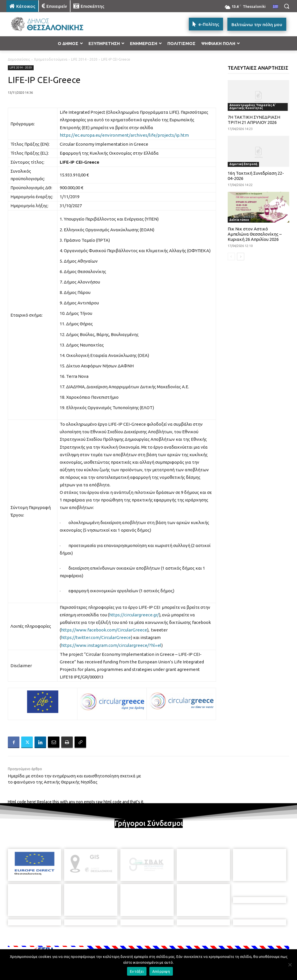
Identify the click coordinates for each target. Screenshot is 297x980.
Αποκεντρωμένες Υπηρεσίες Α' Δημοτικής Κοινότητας (252, 107)
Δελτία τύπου (239, 220)
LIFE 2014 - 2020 (84, 59)
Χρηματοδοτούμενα (51, 59)
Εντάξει (137, 971)
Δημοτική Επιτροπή (243, 164)
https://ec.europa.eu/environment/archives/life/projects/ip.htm (124, 135)
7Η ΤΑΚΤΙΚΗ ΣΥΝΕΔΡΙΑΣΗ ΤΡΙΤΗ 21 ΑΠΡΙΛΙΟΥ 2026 (254, 120)
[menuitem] (276, 7)
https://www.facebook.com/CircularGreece (104, 630)
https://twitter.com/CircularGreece (96, 637)
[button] (287, 6)
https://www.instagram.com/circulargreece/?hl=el (111, 645)
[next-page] (241, 257)
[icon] (189, 946)
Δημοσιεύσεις (19, 59)
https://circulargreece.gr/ (134, 615)
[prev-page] (231, 257)
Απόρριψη (161, 971)
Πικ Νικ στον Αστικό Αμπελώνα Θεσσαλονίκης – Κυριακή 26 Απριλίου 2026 (255, 234)
